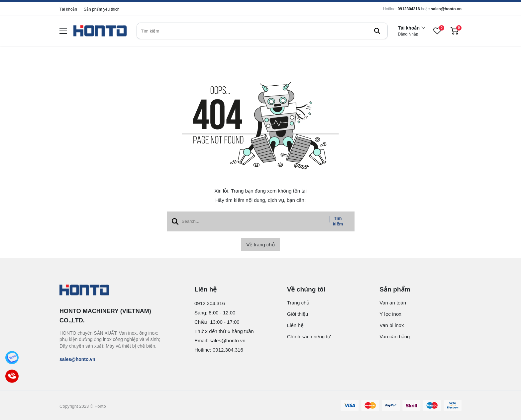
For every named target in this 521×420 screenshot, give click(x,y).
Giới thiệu (298, 314)
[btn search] (377, 31)
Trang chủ (298, 303)
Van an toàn (393, 303)
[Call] (12, 376)
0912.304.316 (210, 303)
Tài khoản (68, 9)
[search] (262, 31)
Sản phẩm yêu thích (102, 9)
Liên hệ (295, 325)
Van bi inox (392, 325)
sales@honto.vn (446, 9)
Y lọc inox (390, 314)
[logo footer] (112, 291)
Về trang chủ (260, 245)
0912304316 (409, 9)
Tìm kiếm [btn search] (338, 221)
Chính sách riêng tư (309, 336)
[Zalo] (12, 358)
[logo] (100, 31)
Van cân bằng (395, 336)
